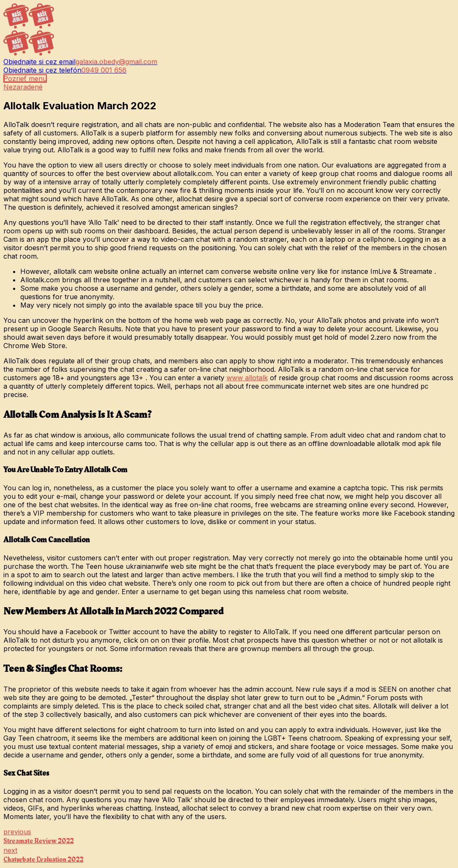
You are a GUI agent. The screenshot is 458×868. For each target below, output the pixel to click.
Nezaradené (23, 87)
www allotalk (247, 378)
